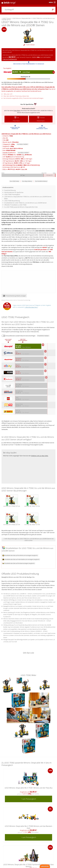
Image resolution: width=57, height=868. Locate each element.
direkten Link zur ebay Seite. (40, 456)
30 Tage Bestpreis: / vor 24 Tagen (16, 163)
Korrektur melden (22, 144)
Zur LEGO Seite (14, 181)
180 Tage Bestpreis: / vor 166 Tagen (17, 161)
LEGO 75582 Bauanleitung (12, 201)
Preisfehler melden (43, 336)
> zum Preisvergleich (29, 799)
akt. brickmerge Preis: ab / (21, 165)
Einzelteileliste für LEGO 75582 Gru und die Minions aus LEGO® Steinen (25, 203)
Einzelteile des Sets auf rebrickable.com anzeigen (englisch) (21, 559)
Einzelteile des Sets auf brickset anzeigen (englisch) (18, 563)
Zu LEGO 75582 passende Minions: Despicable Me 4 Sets (21, 207)
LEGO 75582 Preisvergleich (12, 194)
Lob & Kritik (45, 866)
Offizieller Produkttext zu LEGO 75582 (15, 205)
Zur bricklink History (41, 181)
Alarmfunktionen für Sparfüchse (14, 192)
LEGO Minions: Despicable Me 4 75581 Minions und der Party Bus (29, 788)
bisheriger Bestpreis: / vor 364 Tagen (18, 159)
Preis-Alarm (17, 111)
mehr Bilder (29, 45)
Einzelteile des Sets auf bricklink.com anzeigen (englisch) (20, 555)
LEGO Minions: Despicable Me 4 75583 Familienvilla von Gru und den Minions (28, 866)
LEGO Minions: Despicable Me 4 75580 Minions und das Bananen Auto (28, 827)
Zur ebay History (27, 181)
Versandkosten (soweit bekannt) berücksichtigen (21, 336)
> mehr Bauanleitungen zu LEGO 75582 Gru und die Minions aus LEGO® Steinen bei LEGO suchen (29, 540)
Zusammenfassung (10, 190)
